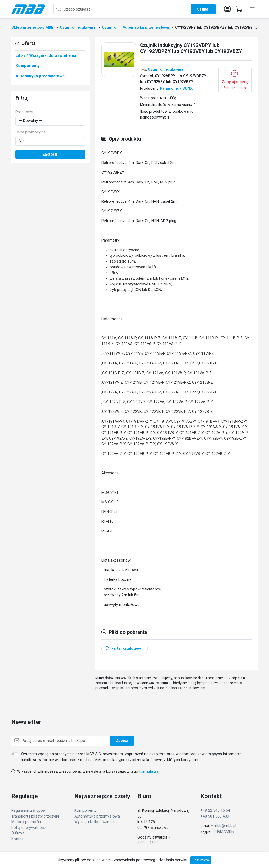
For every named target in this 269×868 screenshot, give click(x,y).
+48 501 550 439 (215, 816)
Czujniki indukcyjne (166, 70)
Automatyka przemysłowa (97, 816)
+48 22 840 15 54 (215, 811)
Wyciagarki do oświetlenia (96, 822)
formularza (149, 771)
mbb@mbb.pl (225, 826)
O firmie (18, 833)
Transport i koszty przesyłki (35, 816)
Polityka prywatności (29, 828)
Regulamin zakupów (29, 811)
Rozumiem (201, 860)
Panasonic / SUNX (176, 88)
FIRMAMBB (224, 832)
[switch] (15, 754)
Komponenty (85, 811)
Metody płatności (26, 822)
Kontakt (18, 839)
